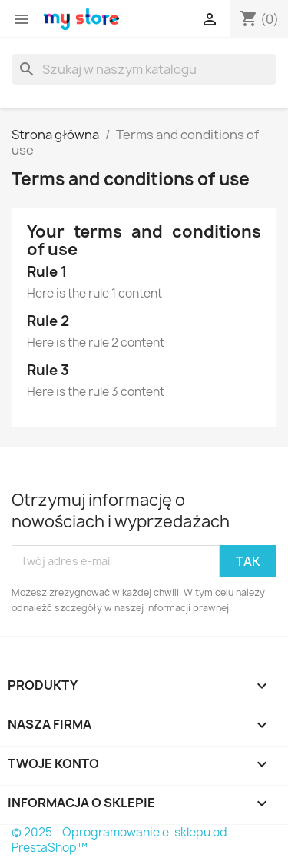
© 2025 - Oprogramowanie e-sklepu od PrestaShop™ (119, 840)
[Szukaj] (144, 69)
